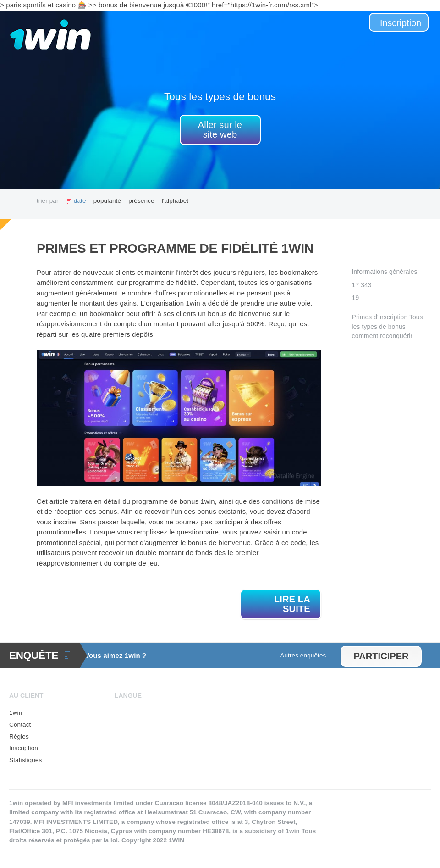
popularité (107, 201)
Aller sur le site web (220, 130)
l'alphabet (175, 201)
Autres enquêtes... (306, 655)
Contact (20, 725)
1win (16, 713)
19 (356, 298)
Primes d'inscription (380, 317)
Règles (19, 737)
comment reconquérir (382, 336)
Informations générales (385, 272)
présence (141, 201)
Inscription (401, 23)
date (80, 201)
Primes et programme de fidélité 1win (175, 248)
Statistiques (25, 760)
